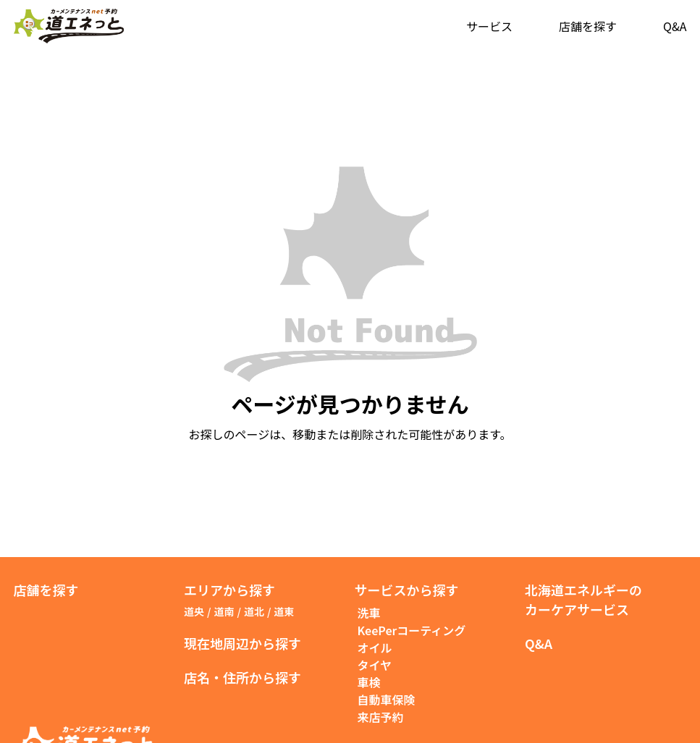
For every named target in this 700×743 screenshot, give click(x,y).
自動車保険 (387, 700)
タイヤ (375, 665)
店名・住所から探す (243, 677)
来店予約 (381, 717)
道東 (284, 611)
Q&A (675, 26)
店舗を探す (588, 26)
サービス (489, 26)
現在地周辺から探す (243, 643)
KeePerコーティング (412, 630)
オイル (375, 648)
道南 (224, 611)
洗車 (369, 613)
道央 (194, 611)
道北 (254, 611)
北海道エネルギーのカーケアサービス (583, 599)
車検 (369, 682)
